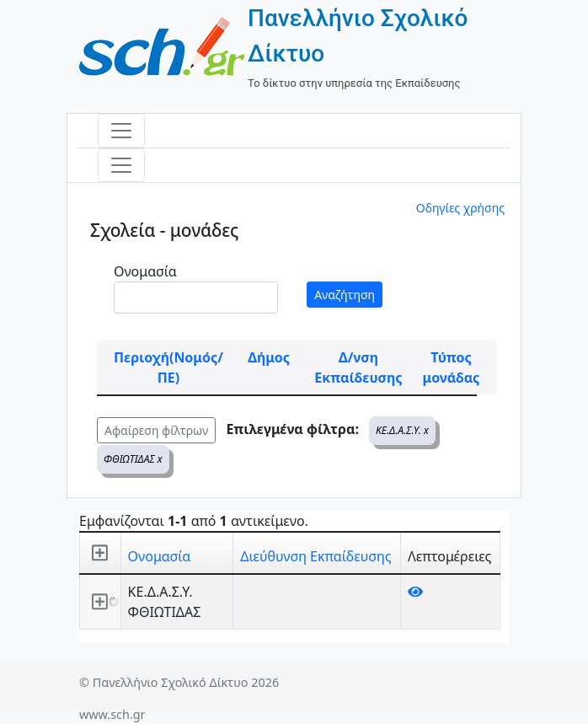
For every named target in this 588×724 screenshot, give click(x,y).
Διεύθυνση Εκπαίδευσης (315, 556)
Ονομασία (145, 271)
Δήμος (269, 357)
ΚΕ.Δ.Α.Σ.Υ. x (402, 430)
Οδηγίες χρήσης (460, 208)
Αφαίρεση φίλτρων (156, 430)
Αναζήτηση (345, 295)
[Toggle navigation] (121, 131)
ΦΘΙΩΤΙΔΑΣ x (133, 459)
